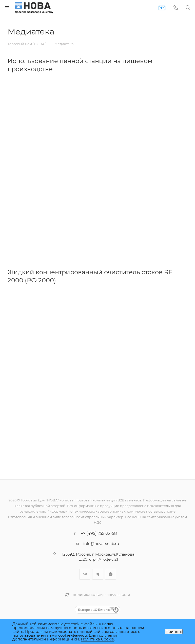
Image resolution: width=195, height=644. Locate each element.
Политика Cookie (97, 639)
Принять (174, 631)
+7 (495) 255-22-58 (99, 534)
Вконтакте (85, 574)
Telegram (98, 574)
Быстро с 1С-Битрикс (94, 610)
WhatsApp (111, 574)
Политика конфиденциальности (102, 595)
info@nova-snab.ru (101, 544)
